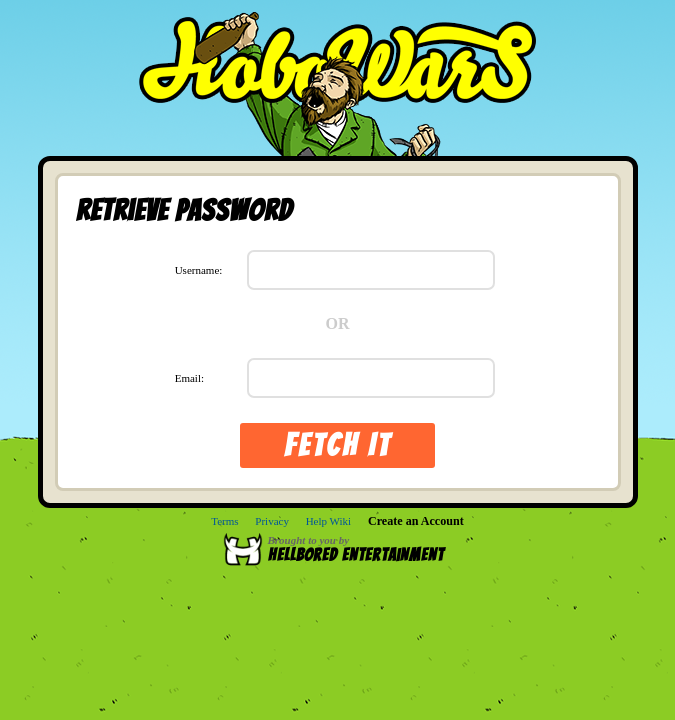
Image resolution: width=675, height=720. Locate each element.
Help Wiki (329, 521)
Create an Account (416, 521)
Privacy (272, 521)
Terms (224, 521)
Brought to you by (365, 549)
